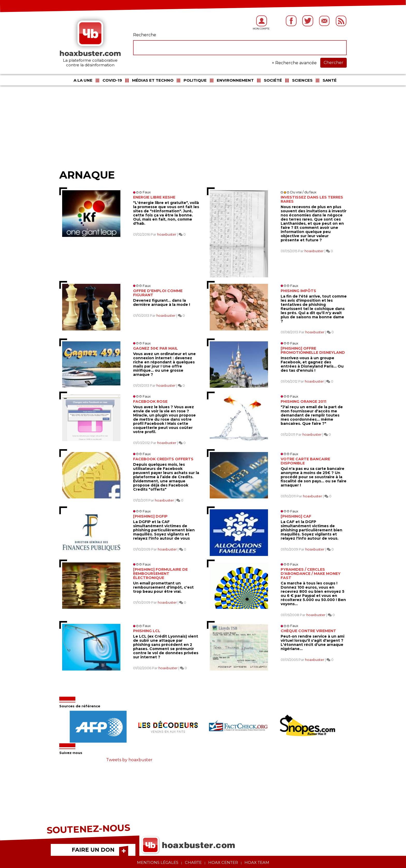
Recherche (145, 35)
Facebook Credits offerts (163, 459)
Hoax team (257, 862)
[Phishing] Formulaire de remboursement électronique (160, 574)
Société (273, 80)
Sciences (302, 80)
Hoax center (223, 862)
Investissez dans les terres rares (312, 199)
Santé (330, 80)
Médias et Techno (153, 80)
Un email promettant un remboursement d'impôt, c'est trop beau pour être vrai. (163, 587)
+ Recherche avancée (294, 63)
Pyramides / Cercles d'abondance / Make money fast (311, 574)
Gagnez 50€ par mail (155, 348)
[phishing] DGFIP (150, 516)
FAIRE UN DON (93, 850)
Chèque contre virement (308, 631)
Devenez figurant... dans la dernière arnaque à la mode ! (162, 302)
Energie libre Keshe (154, 197)
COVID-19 (112, 80)
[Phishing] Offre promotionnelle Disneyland (313, 350)
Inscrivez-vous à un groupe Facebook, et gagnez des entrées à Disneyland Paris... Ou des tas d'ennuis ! (312, 364)
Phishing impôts (298, 291)
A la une (83, 80)
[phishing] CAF (296, 516)
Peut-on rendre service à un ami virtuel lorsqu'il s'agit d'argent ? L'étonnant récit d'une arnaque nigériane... (313, 643)
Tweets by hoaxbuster (129, 760)
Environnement (235, 80)
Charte (193, 862)
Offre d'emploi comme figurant (158, 293)
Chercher (334, 63)
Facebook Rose (150, 401)
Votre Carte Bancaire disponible (305, 461)
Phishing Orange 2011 (303, 401)
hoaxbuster (167, 234)
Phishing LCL (147, 631)
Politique (195, 80)
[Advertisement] (203, 127)
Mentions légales (158, 862)
